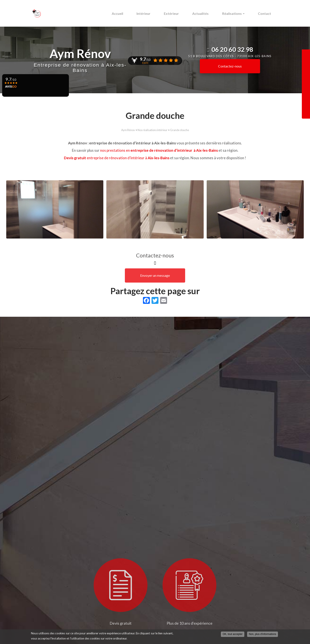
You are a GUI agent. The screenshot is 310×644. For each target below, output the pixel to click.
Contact (266, 13)
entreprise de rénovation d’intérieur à (117, 158)
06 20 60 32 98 (232, 49)
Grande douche (180, 130)
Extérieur (179, 13)
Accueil (129, 13)
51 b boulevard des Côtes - (230, 56)
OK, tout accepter (233, 634)
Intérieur (153, 13)
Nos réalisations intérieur (153, 130)
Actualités (206, 13)
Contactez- (230, 66)
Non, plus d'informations (263, 634)
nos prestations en (159, 150)
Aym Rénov (128, 130)
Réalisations (237, 13)
